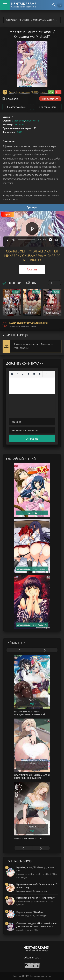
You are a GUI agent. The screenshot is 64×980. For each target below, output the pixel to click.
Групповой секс (23, 92)
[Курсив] (17, 374)
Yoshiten (20, 125)
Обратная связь (32, 958)
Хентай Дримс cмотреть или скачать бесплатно (32, 20)
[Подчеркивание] (22, 374)
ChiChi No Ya (32, 121)
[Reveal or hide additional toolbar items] (46, 374)
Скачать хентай (47, 107)
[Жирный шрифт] (12, 374)
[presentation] (51, 283)
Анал (11, 92)
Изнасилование (47, 92)
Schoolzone (18, 121)
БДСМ (35, 92)
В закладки (11, 99)
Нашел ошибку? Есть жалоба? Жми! (29, 323)
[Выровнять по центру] (34, 374)
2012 (20, 132)
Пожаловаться (50, 99)
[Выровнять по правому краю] (39, 374)
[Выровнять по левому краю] (29, 374)
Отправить (32, 439)
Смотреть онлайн (17, 107)
